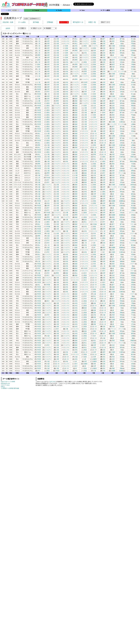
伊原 (132, 82)
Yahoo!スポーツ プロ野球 (8, 382)
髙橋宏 (132, 101)
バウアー (132, 92)
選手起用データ (78, 22)
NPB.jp (3, 387)
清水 (104, 357)
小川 (132, 48)
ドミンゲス (113, 58)
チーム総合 (106, 10)
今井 (132, 164)
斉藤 (113, 368)
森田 (132, 306)
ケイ (132, 89)
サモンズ (132, 168)
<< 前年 (9, 10)
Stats (83, 10)
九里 (132, 154)
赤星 (132, 67)
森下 (104, 39)
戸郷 (132, 64)
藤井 (132, 194)
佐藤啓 (95, 359)
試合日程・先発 (8, 22)
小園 (57, 39)
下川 (132, 315)
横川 (132, 245)
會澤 (113, 39)
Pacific (60, 10)
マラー (132, 58)
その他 (129, 10)
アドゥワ (121, 159)
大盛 (95, 173)
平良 (132, 55)
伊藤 (132, 175)
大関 (132, 187)
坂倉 (76, 99)
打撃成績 (50, 22)
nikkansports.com (5, 383)
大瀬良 (113, 46)
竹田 (132, 366)
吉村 (132, 203)
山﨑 (132, 96)
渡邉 (85, 368)
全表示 (8, 28)
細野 (132, 178)
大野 (132, 62)
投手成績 (36, 22)
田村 (95, 51)
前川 (104, 271)
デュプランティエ (133, 78)
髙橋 (132, 280)
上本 (95, 168)
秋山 (76, 39)
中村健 (95, 224)
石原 (104, 41)
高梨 (132, 282)
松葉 (132, 103)
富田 (132, 41)
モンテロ (67, 39)
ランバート (132, 134)
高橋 (113, 108)
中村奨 (85, 82)
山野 (132, 46)
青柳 (132, 345)
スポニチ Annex (5, 385)
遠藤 (113, 261)
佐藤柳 (113, 201)
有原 (132, 182)
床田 (113, 41)
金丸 (132, 301)
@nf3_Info (52, 382)
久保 (39, 261)
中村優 (132, 208)
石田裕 (132, 51)
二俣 (39, 39)
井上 (132, 94)
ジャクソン (132, 138)
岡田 (132, 106)
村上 (132, 39)
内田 (95, 364)
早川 (132, 189)
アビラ (132, 343)
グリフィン (132, 213)
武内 (132, 166)
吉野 (132, 268)
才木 (132, 217)
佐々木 (95, 134)
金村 (132, 180)
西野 (132, 171)
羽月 (48, 79)
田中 (104, 173)
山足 (95, 106)
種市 (132, 173)
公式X (26, 19)
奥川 (132, 206)
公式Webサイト (35, 19)
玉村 (113, 48)
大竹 (132, 129)
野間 (76, 51)
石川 (132, 69)
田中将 (132, 99)
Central (37, 10)
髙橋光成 (132, 161)
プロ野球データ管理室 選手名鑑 (10, 388)
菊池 (95, 39)
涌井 (132, 199)
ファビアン (85, 39)
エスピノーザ (132, 159)
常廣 (113, 301)
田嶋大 (132, 157)
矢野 (48, 39)
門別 (132, 44)
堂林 (67, 46)
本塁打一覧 (92, 22)
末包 (76, 46)
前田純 (132, 185)
